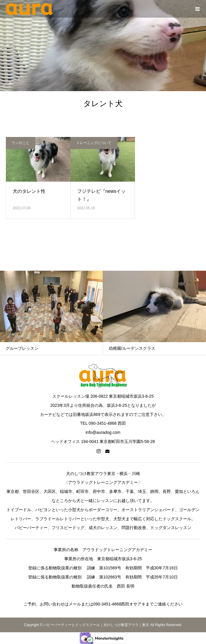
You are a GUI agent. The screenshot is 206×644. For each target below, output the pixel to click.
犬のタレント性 (29, 191)
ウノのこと (21, 143)
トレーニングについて (94, 143)
